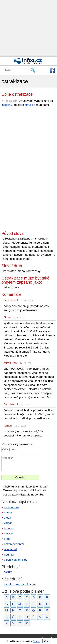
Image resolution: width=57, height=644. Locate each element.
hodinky (9, 555)
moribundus (12, 507)
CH (20, 604)
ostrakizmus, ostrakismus (20, 584)
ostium (8, 572)
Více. (37, 641)
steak (7, 518)
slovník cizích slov (16, 560)
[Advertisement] (29, 28)
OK (46, 641)
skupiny (7, 105)
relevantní (10, 549)
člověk (29, 105)
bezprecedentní (14, 544)
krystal (8, 512)
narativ (8, 533)
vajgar (8, 523)
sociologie (11, 101)
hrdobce (9, 528)
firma (7, 539)
